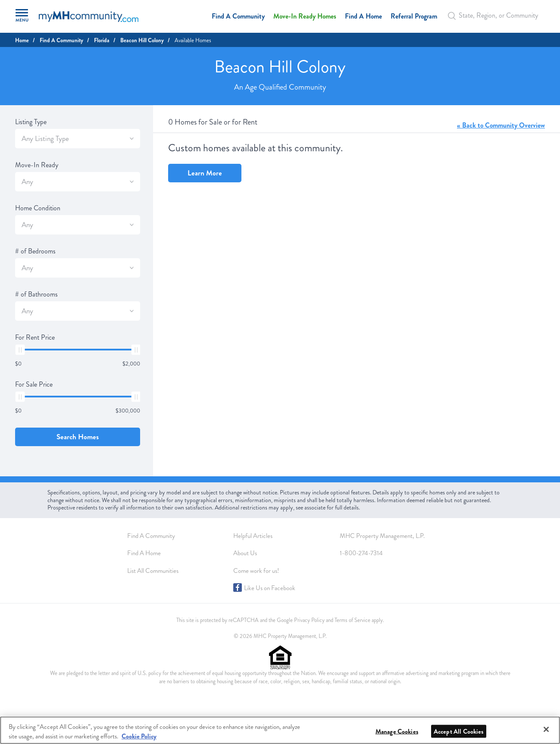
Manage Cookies (397, 731)
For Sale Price (34, 385)
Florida (102, 40)
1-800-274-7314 (361, 553)
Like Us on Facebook (270, 588)
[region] (280, 730)
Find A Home (363, 16)
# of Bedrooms (35, 251)
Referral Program (414, 16)
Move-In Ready (37, 165)
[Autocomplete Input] (495, 15)
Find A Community (238, 16)
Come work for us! (256, 571)
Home (22, 40)
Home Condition (38, 208)
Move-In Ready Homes (305, 16)
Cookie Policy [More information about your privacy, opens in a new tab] (139, 736)
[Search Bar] (454, 16)
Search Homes (78, 437)
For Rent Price (35, 338)
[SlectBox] (132, 139)
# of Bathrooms (36, 294)
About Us (245, 553)
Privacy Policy (309, 620)
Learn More (205, 173)
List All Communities (153, 571)
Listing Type (31, 122)
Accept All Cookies (459, 731)
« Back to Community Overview (501, 125)
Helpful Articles (253, 536)
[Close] (546, 729)
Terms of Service (352, 620)
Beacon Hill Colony (142, 40)
